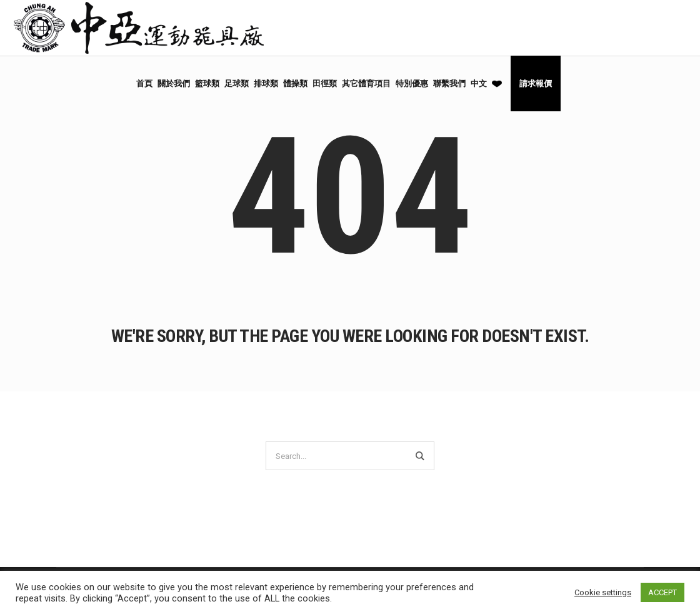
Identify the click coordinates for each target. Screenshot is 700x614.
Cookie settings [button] (603, 592)
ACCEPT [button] (662, 592)
